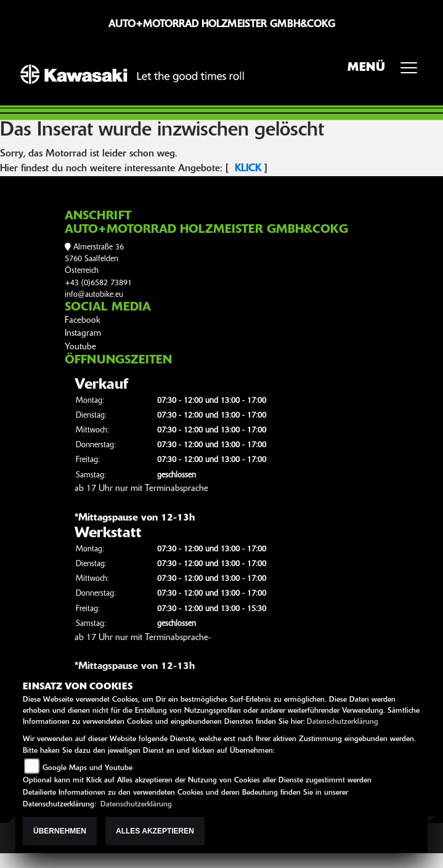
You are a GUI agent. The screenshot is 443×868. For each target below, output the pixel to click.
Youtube (80, 347)
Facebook (83, 321)
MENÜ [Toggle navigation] (387, 71)
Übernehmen (60, 831)
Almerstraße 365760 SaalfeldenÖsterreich (94, 259)
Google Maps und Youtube (87, 768)
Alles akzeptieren (155, 831)
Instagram (83, 334)
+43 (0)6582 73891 (98, 283)
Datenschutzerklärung (343, 722)
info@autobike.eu (94, 295)
